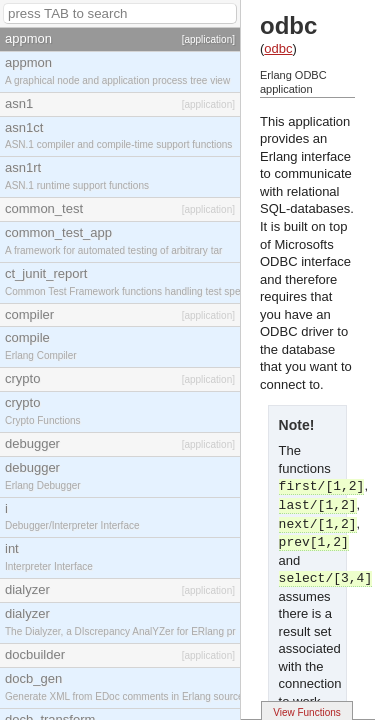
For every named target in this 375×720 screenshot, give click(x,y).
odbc (278, 48)
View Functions (307, 712)
